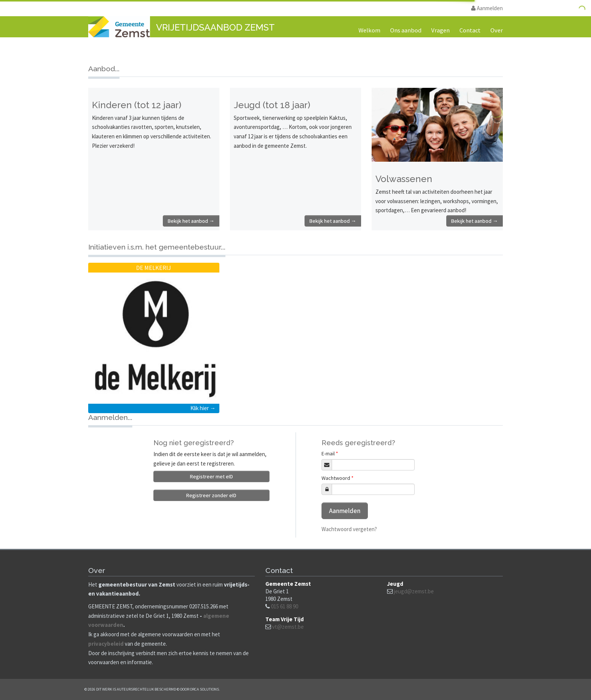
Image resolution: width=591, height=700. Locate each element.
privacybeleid (106, 644)
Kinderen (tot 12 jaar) (137, 105)
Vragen (440, 30)
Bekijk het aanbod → (191, 221)
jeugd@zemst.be (414, 591)
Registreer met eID (211, 476)
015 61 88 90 (285, 606)
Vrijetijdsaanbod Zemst (215, 27)
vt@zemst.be (288, 627)
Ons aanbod (406, 30)
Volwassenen (404, 179)
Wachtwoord (338, 478)
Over (497, 30)
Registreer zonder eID (211, 495)
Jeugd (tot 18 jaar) (272, 105)
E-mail (330, 453)
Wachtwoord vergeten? (349, 529)
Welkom (369, 30)
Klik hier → (203, 408)
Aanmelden (487, 8)
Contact (470, 30)
